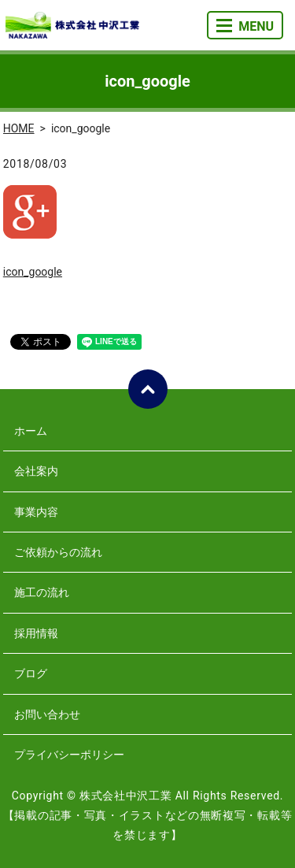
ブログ (31, 673)
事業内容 (36, 512)
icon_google (33, 272)
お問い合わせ (47, 714)
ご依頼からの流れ (58, 552)
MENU (245, 26)
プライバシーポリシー (69, 755)
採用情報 (36, 633)
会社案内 (36, 471)
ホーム (31, 431)
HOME (19, 128)
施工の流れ (42, 592)
